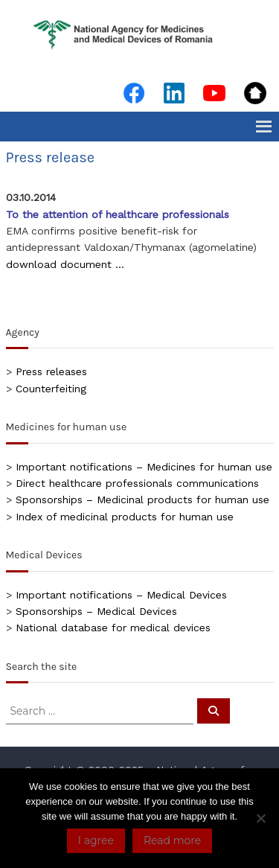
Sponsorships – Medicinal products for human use (142, 500)
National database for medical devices (113, 628)
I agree (96, 840)
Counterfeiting (51, 389)
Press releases (51, 371)
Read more (172, 840)
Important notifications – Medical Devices (121, 595)
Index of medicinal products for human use (125, 517)
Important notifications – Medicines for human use (144, 467)
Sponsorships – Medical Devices (96, 611)
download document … (65, 264)
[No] (260, 818)
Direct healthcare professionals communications (137, 483)
